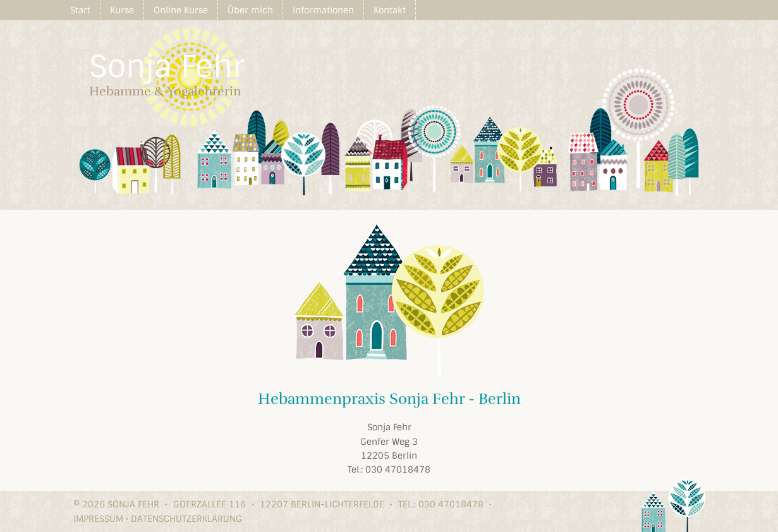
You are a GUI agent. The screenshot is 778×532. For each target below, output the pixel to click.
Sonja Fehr (167, 67)
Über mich (250, 10)
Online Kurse (181, 10)
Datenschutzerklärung (186, 519)
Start (80, 10)
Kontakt (390, 10)
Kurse (122, 10)
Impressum (98, 519)
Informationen (323, 10)
